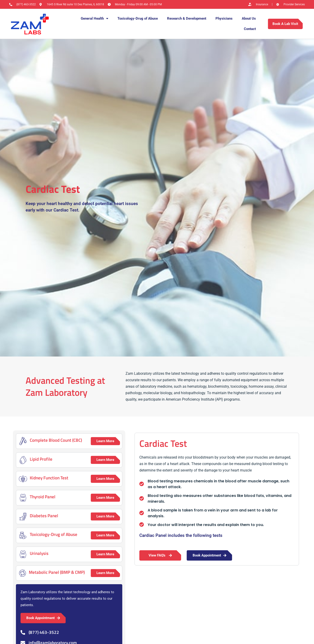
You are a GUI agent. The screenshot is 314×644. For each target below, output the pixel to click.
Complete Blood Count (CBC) (56, 440)
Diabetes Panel (44, 516)
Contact (250, 29)
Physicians (224, 18)
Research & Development (187, 18)
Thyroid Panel (43, 497)
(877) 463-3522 (44, 632)
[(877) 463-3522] (23, 632)
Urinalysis (39, 553)
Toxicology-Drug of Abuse (138, 18)
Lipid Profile (41, 459)
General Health (94, 19)
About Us (249, 18)
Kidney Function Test (49, 478)
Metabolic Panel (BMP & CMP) (57, 572)
